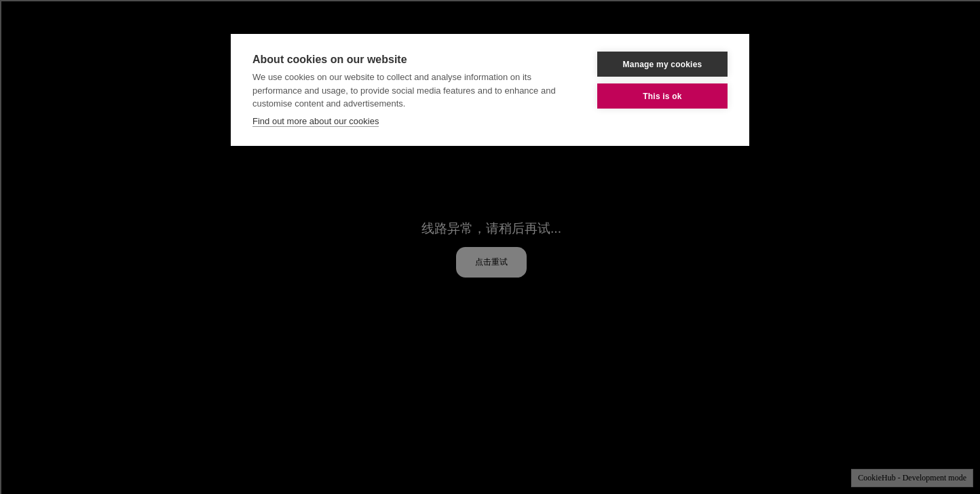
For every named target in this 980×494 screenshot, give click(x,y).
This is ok (662, 96)
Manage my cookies (663, 64)
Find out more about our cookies (316, 121)
